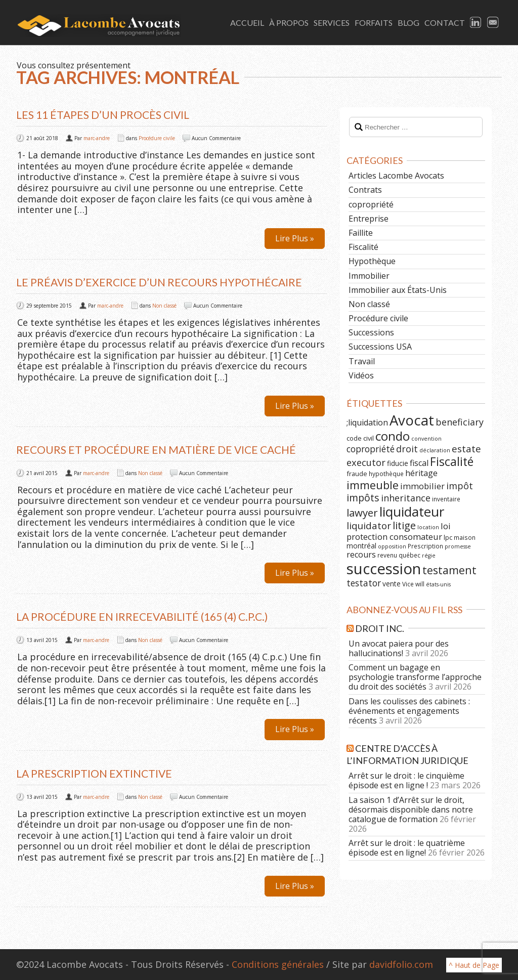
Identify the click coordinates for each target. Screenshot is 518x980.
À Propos (289, 23)
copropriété (371, 204)
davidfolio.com (401, 964)
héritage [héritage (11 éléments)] (421, 473)
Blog (408, 23)
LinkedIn (476, 23)
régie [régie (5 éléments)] (429, 556)
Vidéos (361, 375)
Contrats (365, 190)
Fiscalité (363, 247)
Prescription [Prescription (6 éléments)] (425, 546)
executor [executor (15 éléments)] (366, 462)
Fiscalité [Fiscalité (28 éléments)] (452, 461)
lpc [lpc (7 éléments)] (448, 537)
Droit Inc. (380, 628)
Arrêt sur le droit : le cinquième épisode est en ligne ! (406, 780)
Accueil (247, 23)
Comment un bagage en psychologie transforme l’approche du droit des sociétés (415, 677)
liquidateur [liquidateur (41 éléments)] (412, 512)
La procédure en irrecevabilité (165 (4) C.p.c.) (142, 616)
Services (332, 23)
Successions (371, 332)
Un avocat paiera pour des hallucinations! (399, 648)
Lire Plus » (295, 238)
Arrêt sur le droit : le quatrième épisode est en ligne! (407, 848)
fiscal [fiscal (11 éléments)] (419, 463)
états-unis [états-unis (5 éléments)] (438, 584)
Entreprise (369, 219)
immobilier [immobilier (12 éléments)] (422, 486)
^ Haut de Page (474, 965)
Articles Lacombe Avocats (396, 176)
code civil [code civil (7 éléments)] (360, 438)
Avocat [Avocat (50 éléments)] (412, 420)
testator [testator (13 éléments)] (364, 583)
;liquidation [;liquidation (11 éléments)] (367, 422)
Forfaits (374, 23)
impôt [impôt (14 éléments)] (460, 486)
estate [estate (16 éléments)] (466, 449)
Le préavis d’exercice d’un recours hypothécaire (159, 282)
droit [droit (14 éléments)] (407, 449)
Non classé (164, 306)
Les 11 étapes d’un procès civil (103, 115)
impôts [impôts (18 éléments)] (363, 498)
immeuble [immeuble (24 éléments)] (373, 485)
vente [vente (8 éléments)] (392, 584)
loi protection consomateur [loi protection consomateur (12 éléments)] (399, 531)
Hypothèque (372, 261)
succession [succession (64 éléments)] (384, 569)
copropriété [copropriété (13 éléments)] (371, 449)
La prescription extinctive (94, 773)
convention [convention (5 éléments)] (426, 439)
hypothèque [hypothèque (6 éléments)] (386, 474)
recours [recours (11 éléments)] (361, 555)
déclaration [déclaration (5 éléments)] (435, 450)
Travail (362, 361)
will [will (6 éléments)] (420, 584)
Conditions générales (278, 964)
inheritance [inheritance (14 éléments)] (406, 498)
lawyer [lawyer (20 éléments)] (362, 513)
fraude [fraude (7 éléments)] (357, 474)
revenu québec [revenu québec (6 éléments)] (399, 555)
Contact (445, 23)
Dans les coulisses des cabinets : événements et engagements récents (409, 711)
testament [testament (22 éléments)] (449, 570)
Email (493, 23)
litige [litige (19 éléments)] (404, 525)
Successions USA (380, 347)
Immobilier (369, 276)
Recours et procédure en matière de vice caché (156, 450)
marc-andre (97, 138)
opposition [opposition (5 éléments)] (392, 546)
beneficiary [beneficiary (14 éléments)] (460, 422)
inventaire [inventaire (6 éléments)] (446, 499)
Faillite (361, 233)
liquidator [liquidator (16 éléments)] (369, 526)
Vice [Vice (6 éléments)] (408, 584)
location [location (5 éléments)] (428, 527)
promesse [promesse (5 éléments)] (458, 546)
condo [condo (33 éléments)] (393, 436)
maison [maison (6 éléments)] (465, 537)
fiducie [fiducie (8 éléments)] (398, 463)
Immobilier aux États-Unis (398, 290)
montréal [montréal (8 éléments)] (361, 546)
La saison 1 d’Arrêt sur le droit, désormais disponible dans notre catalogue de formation (411, 809)
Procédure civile (157, 138)
